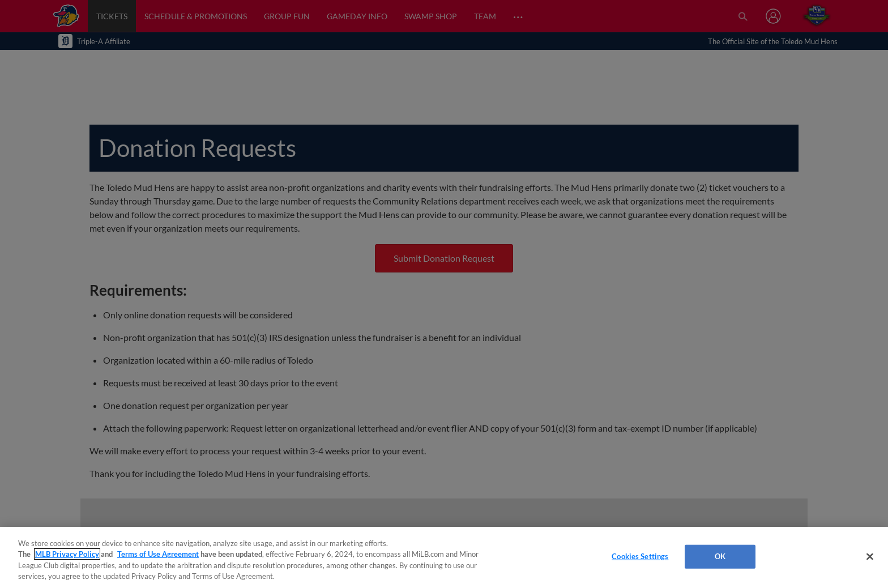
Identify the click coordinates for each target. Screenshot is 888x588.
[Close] (870, 556)
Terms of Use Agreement (158, 554)
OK (720, 556)
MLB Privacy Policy (67, 554)
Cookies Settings (640, 556)
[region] (444, 557)
